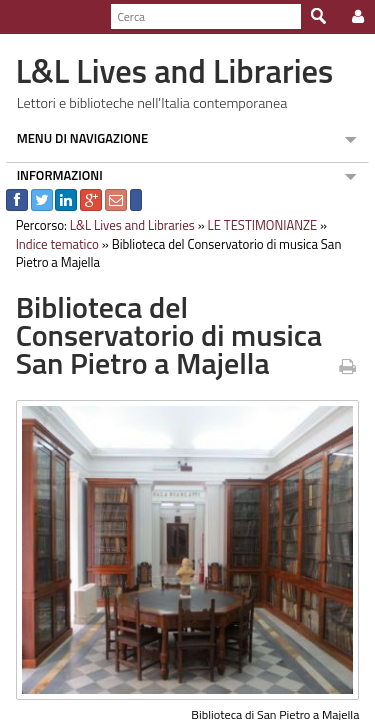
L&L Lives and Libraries (126, 225)
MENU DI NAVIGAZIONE (77, 138)
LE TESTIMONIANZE (257, 225)
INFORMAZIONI (54, 175)
